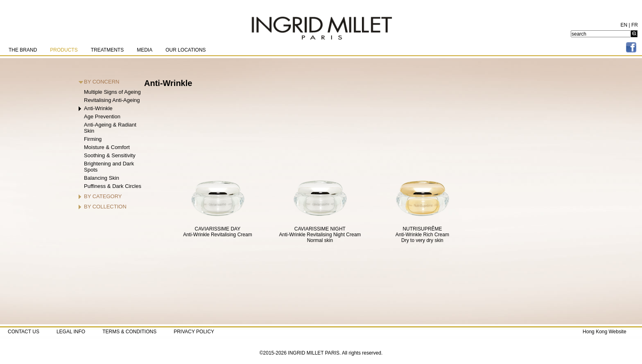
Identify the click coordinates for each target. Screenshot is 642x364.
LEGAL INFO (71, 332)
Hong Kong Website (605, 332)
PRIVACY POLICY (194, 332)
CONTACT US (24, 332)
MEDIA (145, 50)
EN (624, 25)
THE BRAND (23, 50)
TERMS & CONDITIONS (129, 332)
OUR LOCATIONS (185, 50)
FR (635, 25)
